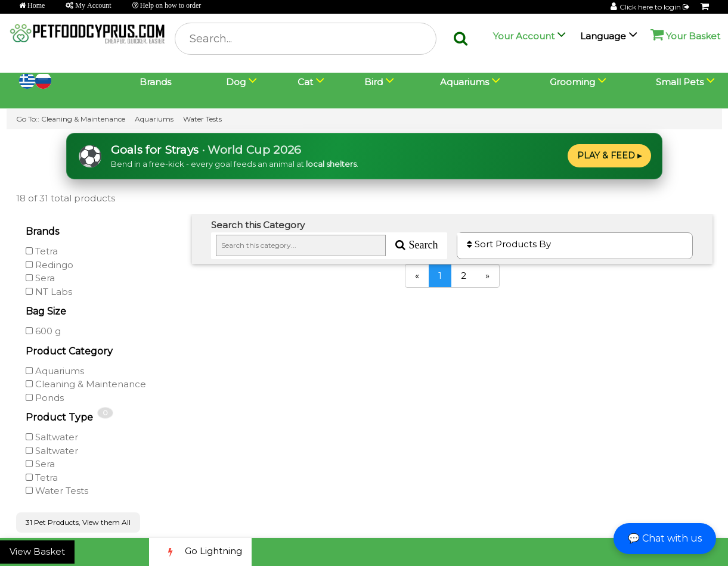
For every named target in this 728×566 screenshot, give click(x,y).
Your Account (524, 36)
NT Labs (49, 292)
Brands (155, 82)
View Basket (37, 551)
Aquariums (154, 119)
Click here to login (655, 7)
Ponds (45, 398)
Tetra (42, 251)
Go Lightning (200, 552)
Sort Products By (509, 244)
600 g (43, 331)
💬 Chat (665, 538)
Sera (40, 278)
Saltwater (52, 437)
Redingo (49, 265)
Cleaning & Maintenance (83, 119)
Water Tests (202, 119)
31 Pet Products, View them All (78, 522)
